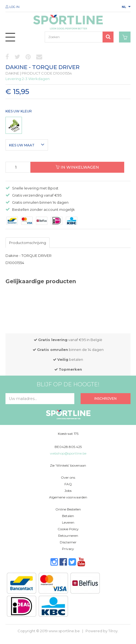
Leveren (68, 522)
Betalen (68, 516)
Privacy (68, 549)
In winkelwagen (77, 167)
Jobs (68, 491)
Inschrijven (105, 398)
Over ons (68, 477)
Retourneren (68, 536)
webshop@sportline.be (68, 453)
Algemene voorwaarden (68, 497)
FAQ (68, 484)
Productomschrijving (28, 243)
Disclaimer (68, 542)
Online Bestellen (68, 509)
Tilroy (113, 631)
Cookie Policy (68, 529)
